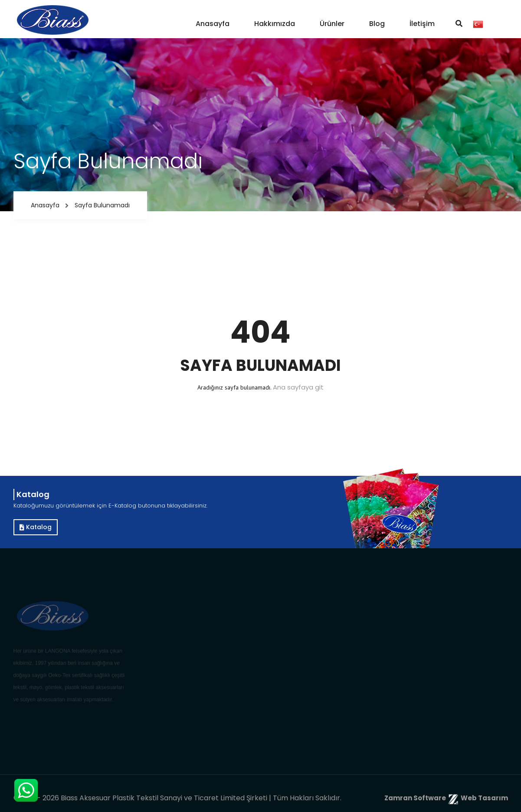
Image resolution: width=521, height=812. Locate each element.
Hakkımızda (275, 24)
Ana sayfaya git (298, 387)
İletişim (422, 24)
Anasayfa (213, 24)
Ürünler (332, 24)
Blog (377, 24)
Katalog (36, 527)
